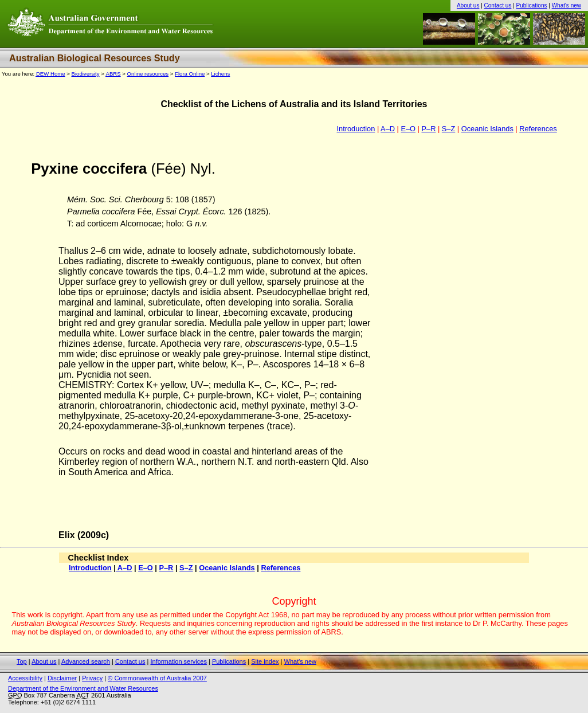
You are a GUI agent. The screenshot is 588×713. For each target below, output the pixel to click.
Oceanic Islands (487, 129)
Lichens (220, 74)
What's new (567, 5)
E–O (408, 129)
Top (22, 661)
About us (468, 5)
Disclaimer (62, 678)
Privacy (92, 678)
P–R (428, 129)
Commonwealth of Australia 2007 (157, 678)
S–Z (448, 129)
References (538, 129)
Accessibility (25, 678)
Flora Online (190, 74)
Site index (265, 661)
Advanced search (86, 661)
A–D (388, 129)
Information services (178, 661)
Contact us (498, 5)
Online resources (148, 74)
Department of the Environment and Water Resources (83, 688)
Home (51, 74)
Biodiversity (86, 74)
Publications (532, 5)
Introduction (356, 129)
